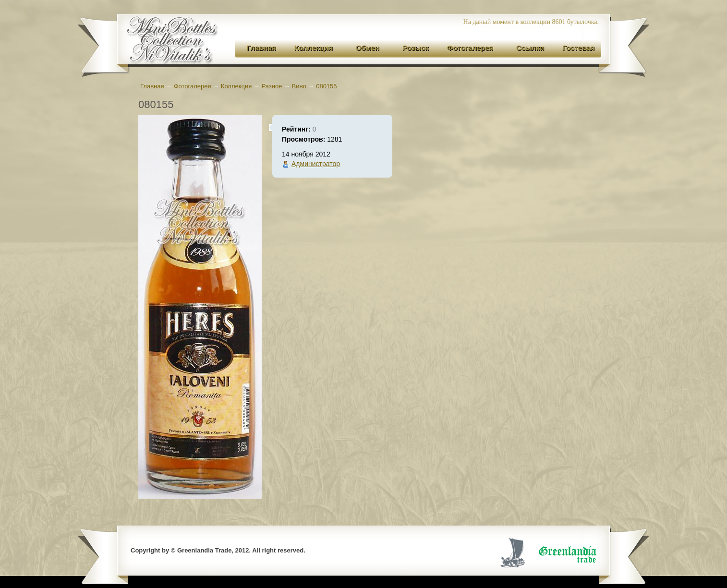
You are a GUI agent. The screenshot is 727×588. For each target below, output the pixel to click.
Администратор (316, 164)
